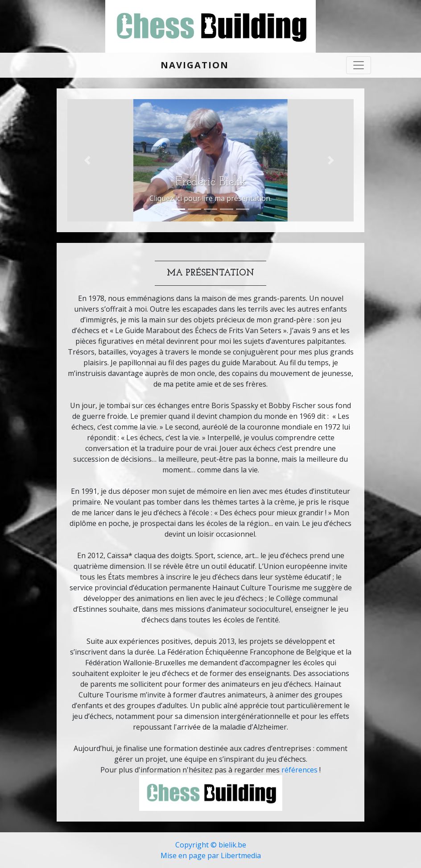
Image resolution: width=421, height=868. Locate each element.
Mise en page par (191, 855)
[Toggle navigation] (359, 65)
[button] (89, 161)
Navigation (195, 65)
